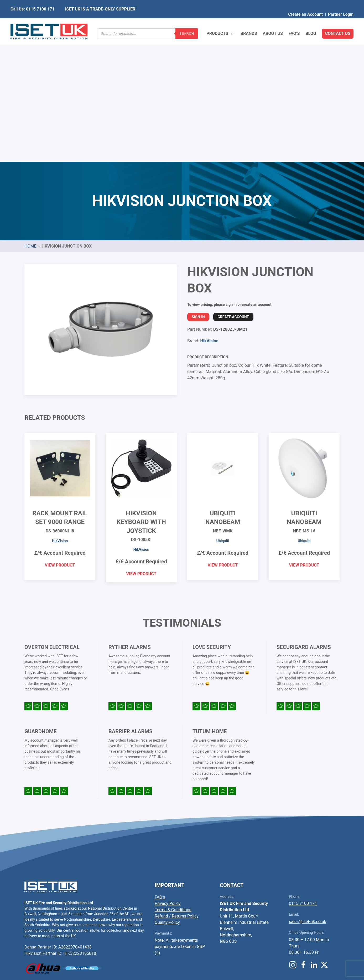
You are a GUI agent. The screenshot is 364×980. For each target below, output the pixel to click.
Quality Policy (167, 795)
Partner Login (341, 4)
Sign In (198, 189)
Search (187, 21)
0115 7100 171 (303, 776)
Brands (249, 21)
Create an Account (305, 4)
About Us (273, 21)
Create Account (233, 189)
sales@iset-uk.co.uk (308, 794)
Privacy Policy (168, 776)
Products (220, 21)
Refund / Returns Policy (177, 788)
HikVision (209, 213)
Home (30, 119)
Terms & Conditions (173, 782)
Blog (311, 21)
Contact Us (338, 21)
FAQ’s (294, 21)
